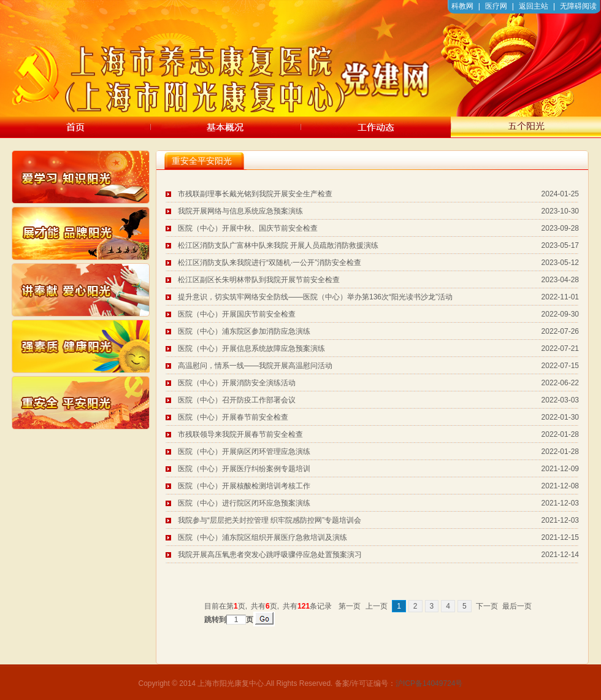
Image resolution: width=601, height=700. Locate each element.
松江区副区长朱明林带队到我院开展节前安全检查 (259, 280)
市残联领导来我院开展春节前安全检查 (240, 434)
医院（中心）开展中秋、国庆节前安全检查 (248, 228)
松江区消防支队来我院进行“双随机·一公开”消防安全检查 (270, 263)
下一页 (487, 606)
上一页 (377, 606)
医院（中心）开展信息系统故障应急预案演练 (251, 348)
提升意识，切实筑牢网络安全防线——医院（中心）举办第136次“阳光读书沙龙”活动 (315, 297)
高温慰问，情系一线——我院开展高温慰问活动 (255, 366)
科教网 (462, 6)
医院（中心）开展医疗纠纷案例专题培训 (244, 469)
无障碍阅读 (578, 6)
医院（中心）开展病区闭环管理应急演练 (244, 452)
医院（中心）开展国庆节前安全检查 (237, 314)
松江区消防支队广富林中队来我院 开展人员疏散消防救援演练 (278, 245)
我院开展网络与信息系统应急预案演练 (240, 211)
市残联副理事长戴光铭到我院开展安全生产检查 (255, 194)
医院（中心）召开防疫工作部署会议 (237, 400)
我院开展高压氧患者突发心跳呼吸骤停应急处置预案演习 (270, 555)
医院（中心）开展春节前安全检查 (233, 417)
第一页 (350, 606)
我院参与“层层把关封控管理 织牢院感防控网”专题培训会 (270, 520)
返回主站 (534, 6)
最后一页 (517, 606)
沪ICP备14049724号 (429, 683)
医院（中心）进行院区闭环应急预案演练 (244, 503)
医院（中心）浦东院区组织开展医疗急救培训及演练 (262, 537)
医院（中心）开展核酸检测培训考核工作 (244, 486)
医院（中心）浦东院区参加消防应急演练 (244, 331)
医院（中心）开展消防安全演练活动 (237, 383)
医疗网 (496, 6)
